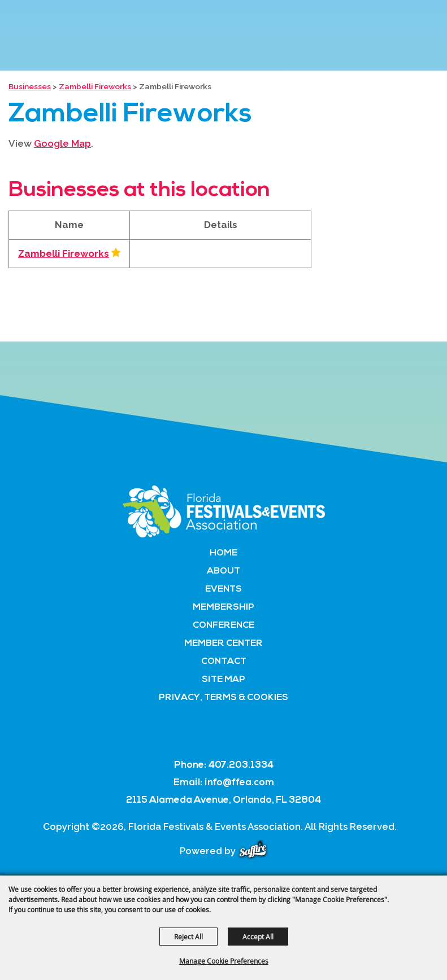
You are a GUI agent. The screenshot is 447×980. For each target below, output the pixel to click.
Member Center (224, 644)
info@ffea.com (239, 783)
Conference (224, 625)
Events (224, 589)
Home (224, 553)
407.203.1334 (241, 765)
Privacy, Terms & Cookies (224, 698)
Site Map (224, 680)
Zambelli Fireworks (95, 86)
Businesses (30, 86)
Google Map (62, 143)
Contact (224, 662)
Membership (224, 607)
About (224, 571)
